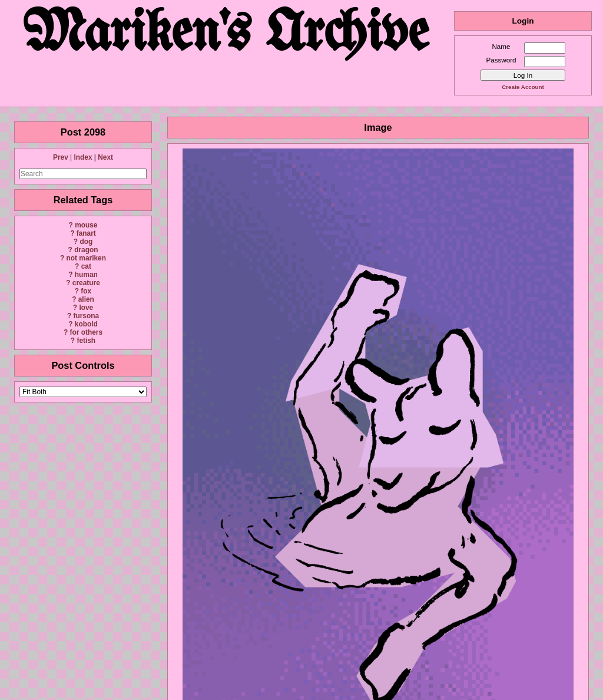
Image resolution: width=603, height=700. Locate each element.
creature (86, 283)
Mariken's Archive (227, 35)
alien (86, 299)
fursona (86, 316)
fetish (86, 341)
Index (83, 157)
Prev (61, 157)
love (86, 308)
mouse (86, 225)
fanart (86, 233)
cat (86, 266)
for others (87, 332)
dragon (86, 250)
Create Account (523, 87)
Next (105, 157)
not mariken (86, 258)
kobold (86, 324)
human (86, 275)
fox (86, 291)
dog (86, 242)
